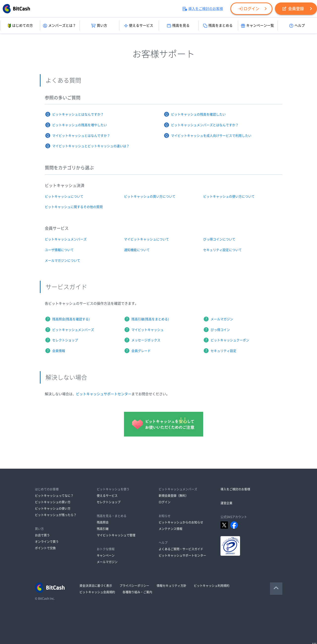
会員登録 (293, 9)
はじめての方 (20, 26)
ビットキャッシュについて (64, 196)
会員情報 (59, 351)
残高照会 (103, 522)
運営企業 (226, 503)
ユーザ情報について (59, 250)
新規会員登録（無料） (173, 496)
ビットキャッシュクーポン (230, 340)
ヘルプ (297, 26)
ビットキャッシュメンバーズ (66, 239)
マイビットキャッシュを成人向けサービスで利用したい (211, 136)
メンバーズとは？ (60, 26)
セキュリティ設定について (222, 250)
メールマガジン (222, 319)
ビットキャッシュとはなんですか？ (78, 114)
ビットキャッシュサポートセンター (104, 394)
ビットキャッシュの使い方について (229, 196)
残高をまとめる (218, 26)
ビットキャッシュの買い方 (53, 502)
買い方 (99, 26)
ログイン (249, 9)
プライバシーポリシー (134, 586)
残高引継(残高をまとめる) (150, 319)
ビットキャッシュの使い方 (53, 508)
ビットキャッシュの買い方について (150, 196)
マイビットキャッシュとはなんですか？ (81, 136)
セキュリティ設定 (223, 351)
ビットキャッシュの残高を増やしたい (80, 125)
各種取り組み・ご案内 (137, 592)
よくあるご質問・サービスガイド (181, 549)
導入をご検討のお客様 (203, 9)
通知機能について (137, 250)
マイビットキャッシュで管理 (116, 535)
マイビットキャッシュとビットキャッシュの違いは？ (91, 146)
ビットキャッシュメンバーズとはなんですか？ (205, 125)
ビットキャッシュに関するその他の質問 (74, 207)
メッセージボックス (146, 340)
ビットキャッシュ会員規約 (97, 592)
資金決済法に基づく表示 (96, 586)
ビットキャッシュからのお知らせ (181, 522)
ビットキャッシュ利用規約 (212, 586)
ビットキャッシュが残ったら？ (56, 515)
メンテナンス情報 (171, 529)
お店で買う (42, 535)
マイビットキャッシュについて (146, 239)
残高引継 (103, 529)
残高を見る (178, 26)
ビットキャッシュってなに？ (54, 496)
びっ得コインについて (219, 239)
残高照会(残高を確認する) (71, 319)
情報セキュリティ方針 (171, 586)
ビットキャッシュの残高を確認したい (198, 114)
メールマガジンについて (62, 261)
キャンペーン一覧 (257, 26)
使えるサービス (139, 26)
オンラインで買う (47, 542)
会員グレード (141, 351)
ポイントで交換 (45, 548)
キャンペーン (106, 555)
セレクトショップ (65, 340)
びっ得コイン (220, 330)
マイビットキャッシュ (147, 330)
